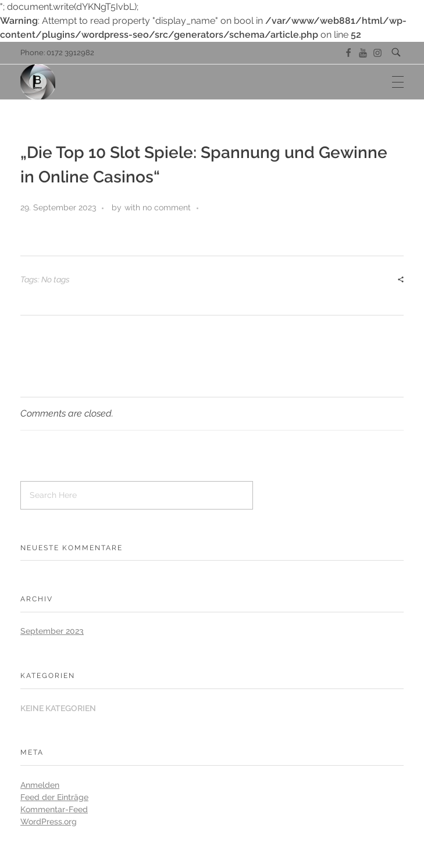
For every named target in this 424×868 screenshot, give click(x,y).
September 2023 (52, 631)
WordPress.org (49, 822)
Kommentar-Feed (54, 809)
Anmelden (40, 785)
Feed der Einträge (54, 797)
